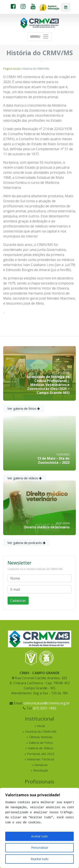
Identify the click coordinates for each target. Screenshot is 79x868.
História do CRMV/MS (41, 731)
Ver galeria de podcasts (26, 543)
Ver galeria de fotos (24, 408)
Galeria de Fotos (41, 743)
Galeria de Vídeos (41, 748)
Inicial (41, 726)
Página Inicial (11, 69)
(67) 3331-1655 (45, 708)
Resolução (41, 770)
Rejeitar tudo (40, 859)
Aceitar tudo (39, 836)
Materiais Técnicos (41, 759)
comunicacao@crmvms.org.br (47, 703)
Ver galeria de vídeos (25, 478)
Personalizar (40, 848)
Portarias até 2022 (41, 754)
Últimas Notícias (41, 737)
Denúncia (41, 765)
